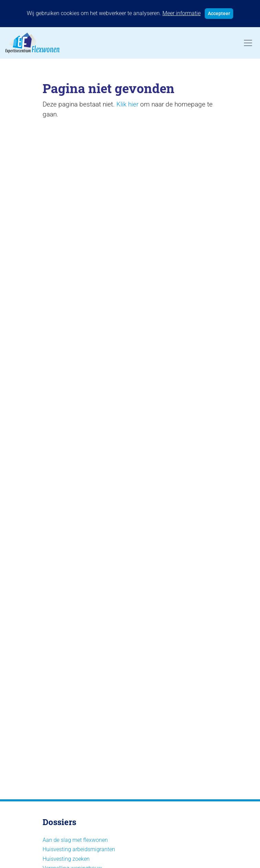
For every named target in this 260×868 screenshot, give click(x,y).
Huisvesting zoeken (66, 859)
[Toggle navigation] (248, 43)
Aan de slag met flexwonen (75, 840)
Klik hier (127, 104)
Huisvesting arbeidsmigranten (79, 849)
